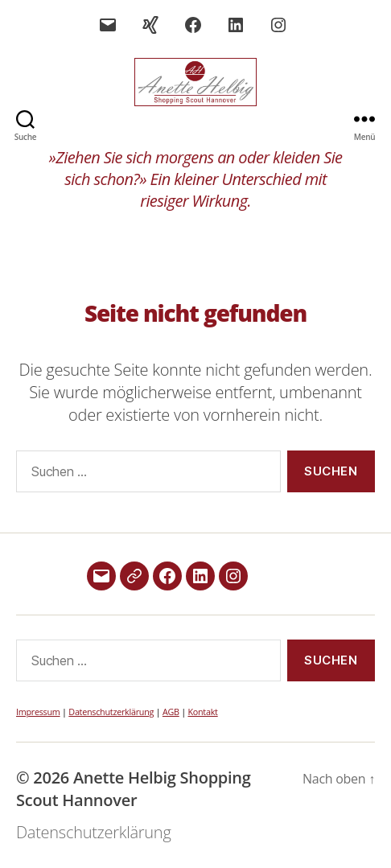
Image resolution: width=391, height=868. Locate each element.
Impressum (38, 712)
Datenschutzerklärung (111, 712)
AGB (171, 712)
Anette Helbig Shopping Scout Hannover (134, 789)
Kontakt (202, 712)
